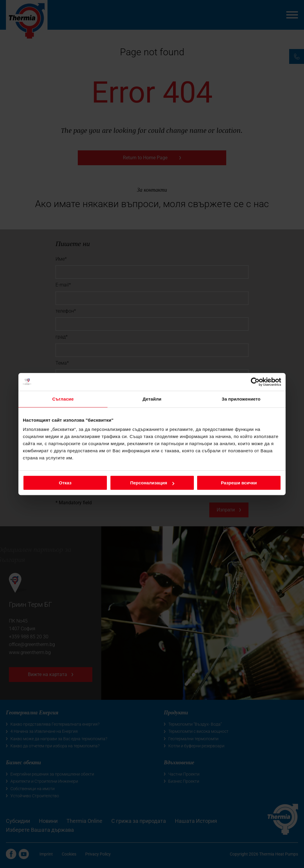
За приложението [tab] (241, 399)
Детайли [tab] (152, 399)
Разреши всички (239, 483)
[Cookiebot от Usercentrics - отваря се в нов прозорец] (255, 382)
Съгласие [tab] (63, 399)
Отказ (65, 483)
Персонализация (152, 483)
